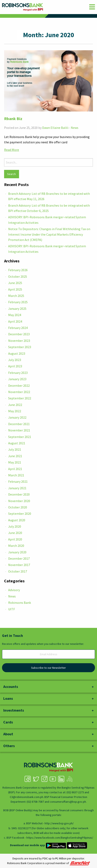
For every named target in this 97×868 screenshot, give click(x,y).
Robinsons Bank (20, 603)
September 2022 (20, 398)
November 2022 (19, 392)
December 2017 (19, 558)
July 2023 (15, 360)
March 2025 (16, 296)
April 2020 (15, 539)
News (75, 128)
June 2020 (15, 533)
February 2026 (18, 270)
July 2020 (15, 526)
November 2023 (19, 341)
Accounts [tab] (11, 687)
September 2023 (20, 347)
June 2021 (15, 456)
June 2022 (15, 405)
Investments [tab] (14, 710)
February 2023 (18, 373)
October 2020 (18, 507)
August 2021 (17, 443)
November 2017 (19, 565)
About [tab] (8, 734)
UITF (12, 609)
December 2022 (19, 386)
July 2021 (15, 449)
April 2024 (15, 321)
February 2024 (18, 328)
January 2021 (17, 488)
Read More (12, 150)
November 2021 (19, 430)
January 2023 (17, 379)
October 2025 (18, 276)
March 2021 (16, 475)
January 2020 (17, 552)
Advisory (14, 590)
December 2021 (19, 424)
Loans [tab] (8, 698)
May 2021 (15, 462)
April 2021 (15, 469)
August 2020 (17, 520)
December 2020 (19, 494)
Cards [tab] (8, 722)
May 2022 (15, 411)
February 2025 (18, 302)
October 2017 (18, 571)
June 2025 (15, 283)
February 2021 (18, 481)
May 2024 (15, 315)
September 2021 (20, 437)
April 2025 (15, 289)
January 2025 (17, 309)
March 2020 (16, 546)
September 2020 (20, 514)
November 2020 (19, 501)
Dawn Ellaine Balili (55, 128)
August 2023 (17, 353)
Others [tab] (9, 746)
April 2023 (15, 366)
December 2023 (19, 334)
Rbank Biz (13, 119)
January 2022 (17, 417)
